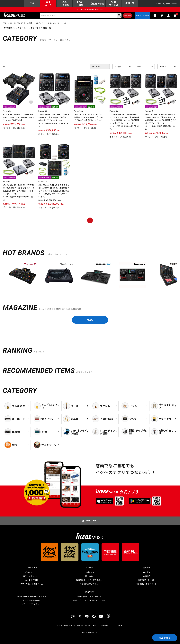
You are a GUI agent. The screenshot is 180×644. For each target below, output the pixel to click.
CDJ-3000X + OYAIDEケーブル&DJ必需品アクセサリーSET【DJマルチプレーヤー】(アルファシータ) (90, 117)
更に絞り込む (97, 67)
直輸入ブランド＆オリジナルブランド (89, 601)
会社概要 (147, 573)
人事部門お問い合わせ (89, 584)
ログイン (160, 3)
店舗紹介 (147, 576)
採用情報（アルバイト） (147, 584)
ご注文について (32, 573)
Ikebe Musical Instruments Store (32, 597)
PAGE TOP (92, 521)
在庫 (139, 67)
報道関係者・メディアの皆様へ (89, 580)
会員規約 (105, 626)
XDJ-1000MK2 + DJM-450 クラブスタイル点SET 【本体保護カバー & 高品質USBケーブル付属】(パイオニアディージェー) (160, 119)
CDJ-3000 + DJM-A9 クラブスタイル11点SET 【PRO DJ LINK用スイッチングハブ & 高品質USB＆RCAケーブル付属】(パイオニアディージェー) (54, 191)
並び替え (118, 67)
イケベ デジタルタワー (32, 605)
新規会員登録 (172, 3)
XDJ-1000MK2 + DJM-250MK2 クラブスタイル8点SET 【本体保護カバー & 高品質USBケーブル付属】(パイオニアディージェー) (125, 119)
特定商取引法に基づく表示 (87, 626)
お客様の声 (89, 573)
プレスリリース (118, 626)
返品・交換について (32, 576)
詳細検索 (127, 16)
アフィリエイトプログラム (32, 584)
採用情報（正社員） (147, 580)
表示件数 (163, 67)
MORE (90, 320)
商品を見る (165, 638)
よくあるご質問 (32, 580)
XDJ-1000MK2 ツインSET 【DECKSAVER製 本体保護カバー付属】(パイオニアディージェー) (54, 117)
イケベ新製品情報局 (32, 601)
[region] (90, 276)
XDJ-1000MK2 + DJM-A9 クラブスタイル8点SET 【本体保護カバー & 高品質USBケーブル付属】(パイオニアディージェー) (19, 189)
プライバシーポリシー (64, 626)
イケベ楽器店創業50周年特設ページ (90, 9)
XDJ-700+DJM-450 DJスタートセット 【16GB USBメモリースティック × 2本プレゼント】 (19, 117)
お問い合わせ (89, 576)
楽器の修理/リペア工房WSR (89, 597)
